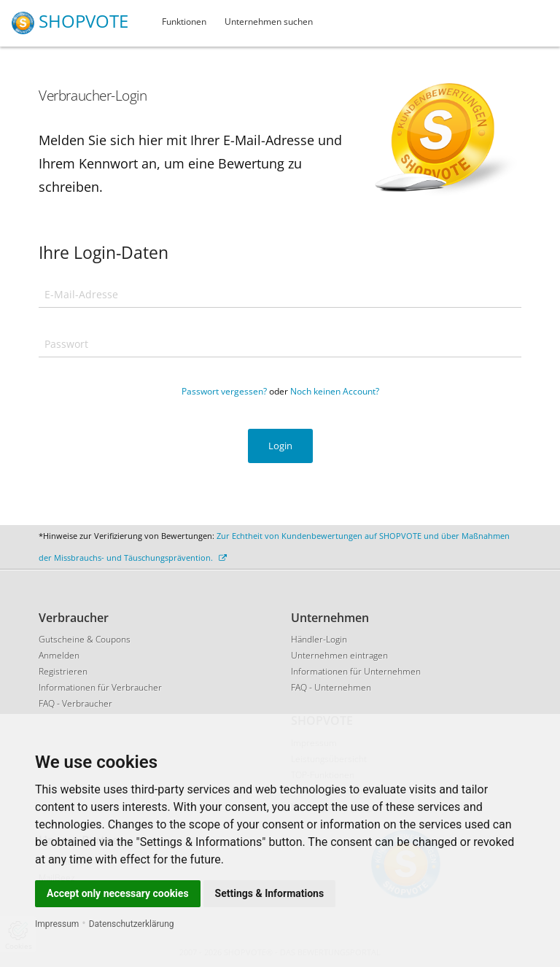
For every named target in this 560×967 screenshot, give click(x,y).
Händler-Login (319, 639)
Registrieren (63, 671)
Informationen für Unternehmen (356, 671)
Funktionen (184, 22)
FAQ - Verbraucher (75, 703)
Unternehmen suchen (269, 22)
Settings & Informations (270, 893)
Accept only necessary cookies (118, 893)
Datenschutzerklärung (132, 924)
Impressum (57, 924)
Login (280, 446)
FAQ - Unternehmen (331, 687)
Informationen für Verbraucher (100, 687)
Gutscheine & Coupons (85, 639)
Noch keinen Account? (335, 391)
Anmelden (59, 655)
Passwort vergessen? (224, 391)
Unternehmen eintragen (339, 655)
